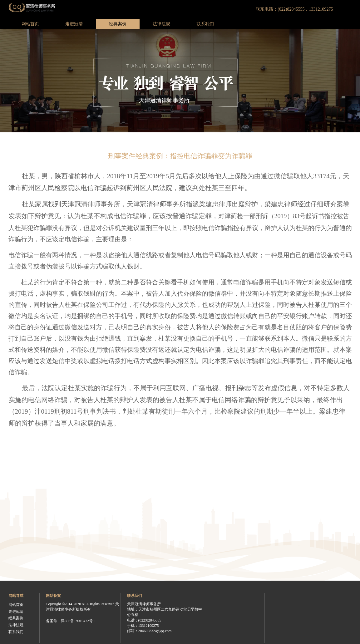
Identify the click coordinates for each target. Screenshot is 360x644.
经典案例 (118, 24)
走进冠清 (74, 24)
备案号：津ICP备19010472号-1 (71, 621)
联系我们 (205, 24)
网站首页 (30, 24)
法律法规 (161, 24)
